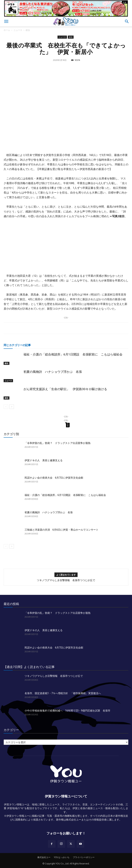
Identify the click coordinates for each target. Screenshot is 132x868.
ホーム (7, 30)
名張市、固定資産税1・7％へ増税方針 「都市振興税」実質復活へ (63, 693)
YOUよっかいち (62, 857)
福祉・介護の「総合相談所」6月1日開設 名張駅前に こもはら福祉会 (73, 354)
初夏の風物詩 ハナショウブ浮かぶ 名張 (53, 372)
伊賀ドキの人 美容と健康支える (44, 460)
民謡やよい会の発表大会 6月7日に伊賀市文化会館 (54, 478)
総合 (28, 30)
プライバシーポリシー (84, 857)
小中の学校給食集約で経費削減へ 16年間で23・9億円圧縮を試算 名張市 (67, 711)
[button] (6, 21)
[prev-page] (6, 407)
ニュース (18, 30)
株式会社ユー (44, 857)
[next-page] (12, 407)
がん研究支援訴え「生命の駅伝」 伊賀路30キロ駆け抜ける (65, 389)
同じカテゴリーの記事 (17, 345)
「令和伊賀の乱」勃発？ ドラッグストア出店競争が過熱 (58, 443)
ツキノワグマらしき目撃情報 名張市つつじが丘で (66, 580)
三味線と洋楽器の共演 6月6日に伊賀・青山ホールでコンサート (61, 530)
